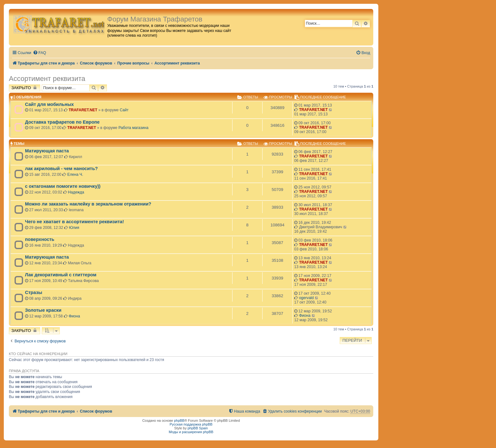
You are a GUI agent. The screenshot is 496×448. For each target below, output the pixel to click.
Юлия (74, 228)
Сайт (124, 110)
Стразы (34, 292)
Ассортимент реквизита (47, 79)
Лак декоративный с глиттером (61, 275)
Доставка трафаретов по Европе (62, 122)
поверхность (40, 239)
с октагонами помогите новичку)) (63, 186)
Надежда (76, 192)
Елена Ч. (75, 175)
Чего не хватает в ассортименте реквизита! (74, 222)
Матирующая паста (47, 151)
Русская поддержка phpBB (191, 424)
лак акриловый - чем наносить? (61, 169)
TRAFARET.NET (83, 110)
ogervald (306, 298)
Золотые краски (43, 310)
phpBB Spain (198, 428)
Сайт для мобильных (49, 104)
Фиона (74, 316)
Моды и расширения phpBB (191, 432)
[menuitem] (40, 53)
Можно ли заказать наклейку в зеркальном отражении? (88, 204)
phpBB (179, 420)
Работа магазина (133, 128)
